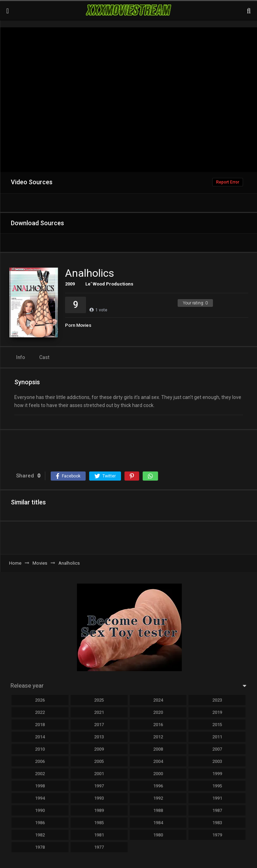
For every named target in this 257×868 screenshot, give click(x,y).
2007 (217, 749)
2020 (158, 712)
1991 (217, 798)
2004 (158, 761)
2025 (99, 700)
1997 (99, 786)
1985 (99, 823)
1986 (40, 823)
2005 (99, 761)
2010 (40, 749)
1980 (158, 835)
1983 (217, 823)
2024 (158, 700)
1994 (40, 798)
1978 (40, 847)
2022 (40, 712)
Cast (44, 357)
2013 (99, 737)
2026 (40, 700)
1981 (99, 835)
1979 (217, 835)
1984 (158, 823)
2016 (158, 725)
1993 (99, 798)
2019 (217, 712)
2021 (99, 712)
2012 (158, 737)
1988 (158, 810)
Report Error (228, 182)
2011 (217, 737)
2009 (70, 284)
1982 (40, 835)
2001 (99, 774)
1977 (99, 847)
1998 (40, 786)
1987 (217, 810)
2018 (40, 725)
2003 (217, 761)
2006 (40, 761)
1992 (158, 798)
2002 (40, 774)
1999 (217, 774)
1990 (40, 810)
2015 (217, 725)
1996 (158, 786)
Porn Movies (78, 325)
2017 (99, 725)
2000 (158, 774)
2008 (158, 749)
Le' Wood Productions (109, 284)
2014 (40, 737)
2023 (217, 700)
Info (21, 357)
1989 (99, 810)
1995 (217, 786)
